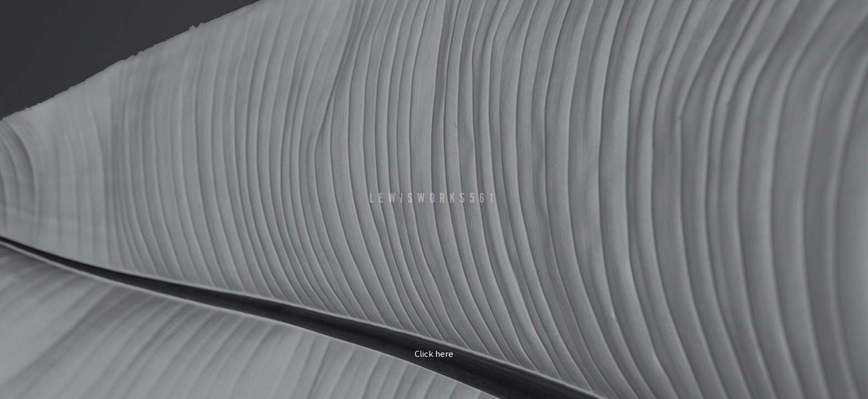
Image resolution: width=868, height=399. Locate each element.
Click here (434, 354)
